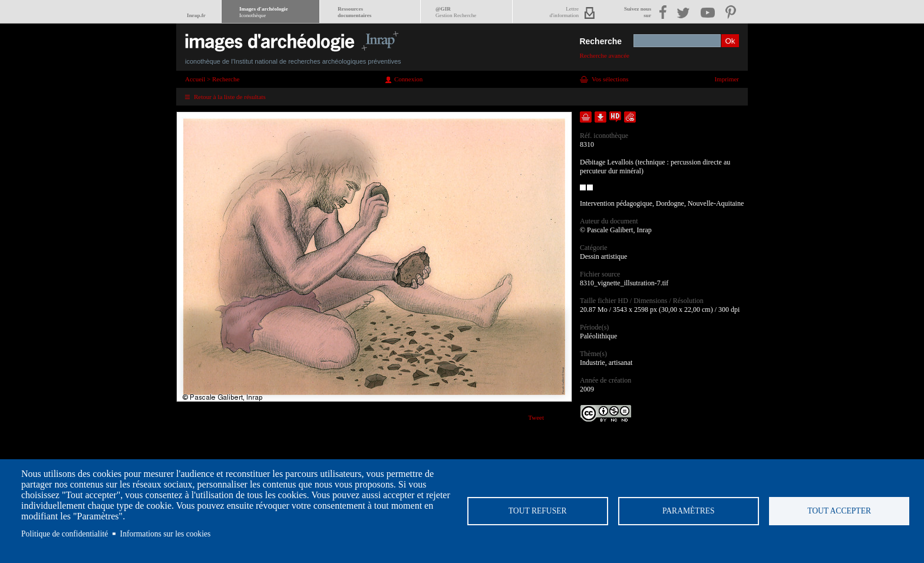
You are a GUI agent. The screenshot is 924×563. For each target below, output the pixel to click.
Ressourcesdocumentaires (354, 12)
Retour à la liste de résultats (230, 97)
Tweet (536, 417)
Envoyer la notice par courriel (630, 117)
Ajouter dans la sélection (586, 117)
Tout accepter (839, 511)
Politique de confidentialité (65, 534)
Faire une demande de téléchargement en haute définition (615, 117)
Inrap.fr (196, 15)
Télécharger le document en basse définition (600, 117)
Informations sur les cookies (166, 534)
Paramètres (689, 511)
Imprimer (727, 79)
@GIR (456, 12)
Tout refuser (538, 511)
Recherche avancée (604, 55)
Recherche (600, 41)
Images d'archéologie (263, 12)
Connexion (408, 79)
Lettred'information (564, 12)
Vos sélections (610, 79)
